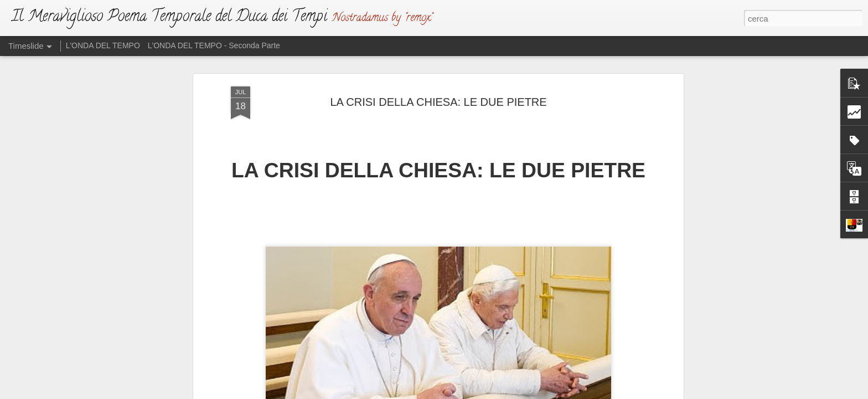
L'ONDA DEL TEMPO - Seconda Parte (214, 45)
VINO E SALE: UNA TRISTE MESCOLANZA (619, 372)
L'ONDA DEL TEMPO (103, 45)
